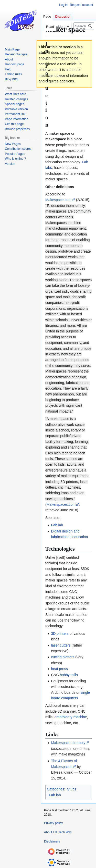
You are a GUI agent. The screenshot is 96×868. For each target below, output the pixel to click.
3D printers (60, 634)
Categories (56, 789)
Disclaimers (52, 841)
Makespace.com (58, 200)
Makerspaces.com (61, 504)
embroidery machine (71, 717)
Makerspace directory (68, 743)
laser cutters (61, 645)
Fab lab (57, 525)
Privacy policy (53, 823)
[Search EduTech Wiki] (84, 26)
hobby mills (69, 675)
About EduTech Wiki (58, 832)
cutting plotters (63, 657)
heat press (59, 669)
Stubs (72, 789)
